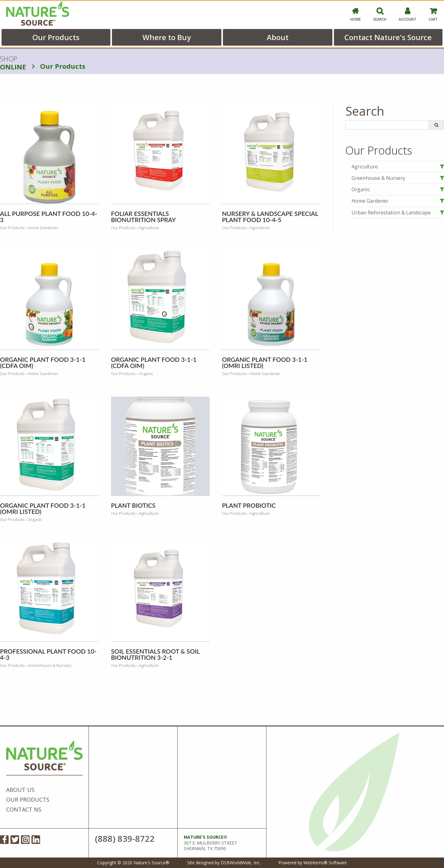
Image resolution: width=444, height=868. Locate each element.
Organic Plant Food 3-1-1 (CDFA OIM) (43, 362)
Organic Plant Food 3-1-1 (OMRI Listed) (265, 362)
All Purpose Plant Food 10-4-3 (49, 217)
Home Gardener (370, 201)
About (278, 37)
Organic (361, 189)
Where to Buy (167, 37)
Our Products (56, 37)
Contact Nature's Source (388, 37)
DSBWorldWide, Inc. (241, 863)
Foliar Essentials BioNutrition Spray (143, 217)
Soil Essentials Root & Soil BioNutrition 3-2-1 (155, 654)
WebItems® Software (325, 863)
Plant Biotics (133, 505)
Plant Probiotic (249, 505)
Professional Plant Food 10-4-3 (48, 654)
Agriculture (365, 167)
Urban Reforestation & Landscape (391, 213)
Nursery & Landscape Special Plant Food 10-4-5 (270, 217)
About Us (20, 790)
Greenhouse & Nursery (378, 178)
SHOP (13, 63)
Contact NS (24, 809)
